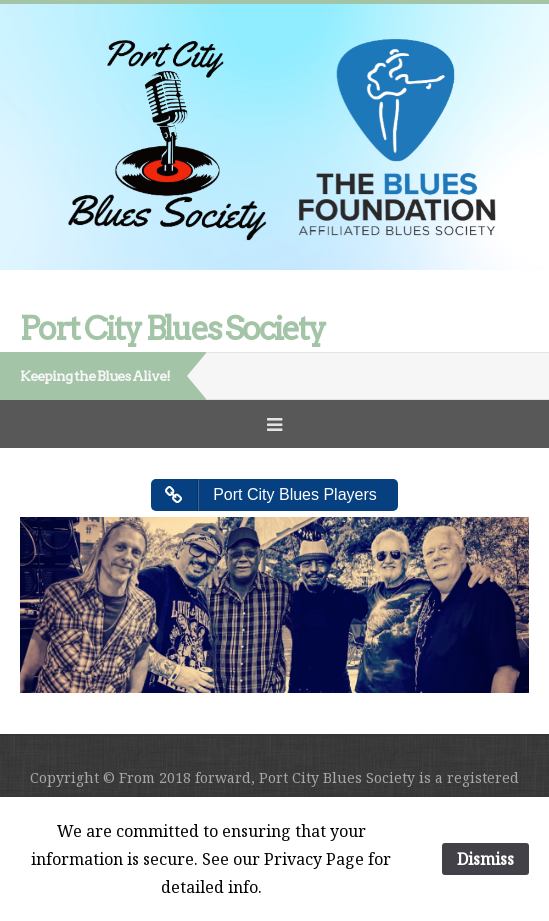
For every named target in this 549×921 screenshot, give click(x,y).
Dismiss (485, 859)
